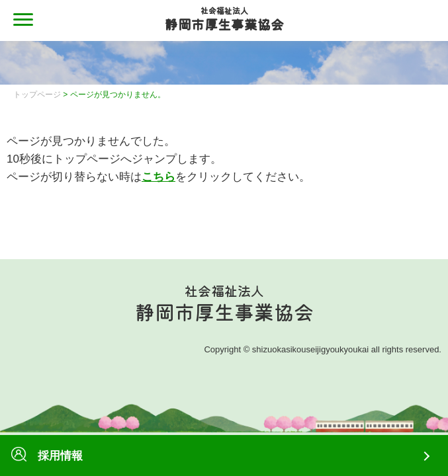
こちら (158, 177)
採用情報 (47, 456)
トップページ (37, 95)
